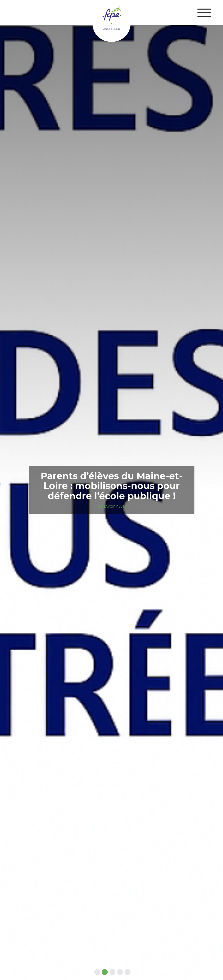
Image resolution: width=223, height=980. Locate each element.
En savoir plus (112, 507)
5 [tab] (127, 972)
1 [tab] (96, 972)
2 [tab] (104, 972)
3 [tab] (112, 972)
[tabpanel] (112, 490)
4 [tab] (119, 972)
